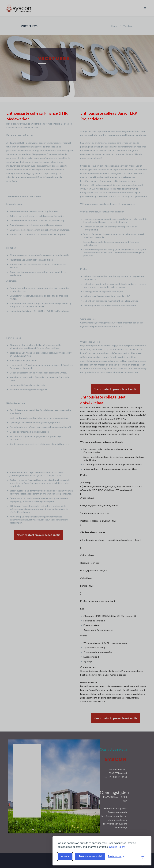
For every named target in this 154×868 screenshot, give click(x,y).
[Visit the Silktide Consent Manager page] (143, 857)
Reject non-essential (90, 856)
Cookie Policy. (117, 847)
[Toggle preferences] (116, 857)
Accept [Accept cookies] (65, 856)
